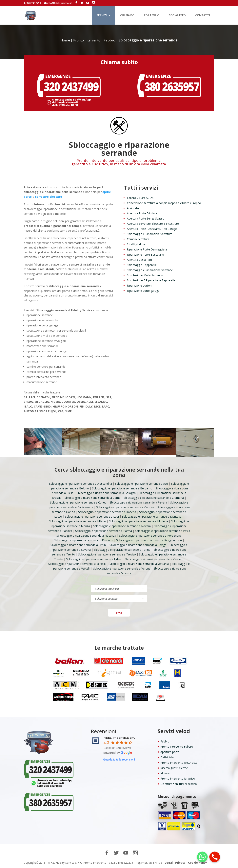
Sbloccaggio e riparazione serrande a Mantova (152, 516)
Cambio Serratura (138, 239)
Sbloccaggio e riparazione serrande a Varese (153, 559)
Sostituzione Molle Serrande (145, 275)
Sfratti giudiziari (137, 244)
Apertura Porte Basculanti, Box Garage (152, 229)
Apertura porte (170, 752)
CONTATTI (203, 15)
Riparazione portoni (139, 285)
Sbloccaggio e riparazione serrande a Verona (122, 568)
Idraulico (166, 773)
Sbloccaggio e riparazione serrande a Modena (139, 521)
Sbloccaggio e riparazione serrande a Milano (78, 521)
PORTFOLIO (152, 15)
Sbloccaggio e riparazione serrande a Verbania (139, 564)
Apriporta (133, 208)
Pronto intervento (87, 40)
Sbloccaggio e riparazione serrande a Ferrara (138, 502)
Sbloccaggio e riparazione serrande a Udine (94, 559)
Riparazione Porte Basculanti (145, 255)
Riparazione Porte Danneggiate (147, 249)
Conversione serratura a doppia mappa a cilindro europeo (164, 203)
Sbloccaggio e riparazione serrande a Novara (122, 526)
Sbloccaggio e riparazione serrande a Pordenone (150, 536)
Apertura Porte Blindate (142, 213)
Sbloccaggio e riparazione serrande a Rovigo (138, 545)
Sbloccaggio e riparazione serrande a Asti (141, 484)
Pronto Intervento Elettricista (179, 763)
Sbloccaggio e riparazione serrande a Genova (125, 507)
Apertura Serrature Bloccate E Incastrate (153, 224)
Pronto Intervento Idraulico (178, 778)
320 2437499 (34, 3)
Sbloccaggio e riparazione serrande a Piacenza (86, 536)
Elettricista (167, 757)
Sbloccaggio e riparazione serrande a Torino (122, 550)
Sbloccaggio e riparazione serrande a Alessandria (80, 484)
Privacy (180, 863)
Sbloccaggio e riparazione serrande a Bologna (106, 493)
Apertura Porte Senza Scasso (146, 218)
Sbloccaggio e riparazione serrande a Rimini (78, 545)
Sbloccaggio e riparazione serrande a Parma (104, 531)
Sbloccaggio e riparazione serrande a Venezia (77, 564)
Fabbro (109, 40)
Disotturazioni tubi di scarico (179, 784)
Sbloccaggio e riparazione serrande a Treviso (107, 554)
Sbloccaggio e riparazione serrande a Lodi (92, 516)
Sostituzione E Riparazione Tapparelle (151, 280)
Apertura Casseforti (139, 260)
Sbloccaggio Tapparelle (142, 265)
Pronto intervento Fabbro (177, 747)
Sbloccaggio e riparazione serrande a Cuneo (78, 502)
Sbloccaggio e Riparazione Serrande (150, 270)
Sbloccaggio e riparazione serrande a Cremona (154, 498)
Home (65, 40)
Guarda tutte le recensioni (119, 760)
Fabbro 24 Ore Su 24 (140, 198)
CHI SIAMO (127, 15)
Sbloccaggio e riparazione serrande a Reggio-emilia (149, 540)
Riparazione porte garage (143, 291)
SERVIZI (102, 15)
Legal (169, 863)
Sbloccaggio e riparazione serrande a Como (93, 498)
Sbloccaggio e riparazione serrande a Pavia (163, 531)
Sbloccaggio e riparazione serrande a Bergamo (122, 488)
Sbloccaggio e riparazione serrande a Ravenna (83, 540)
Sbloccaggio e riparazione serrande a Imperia (107, 512)
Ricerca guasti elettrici (174, 768)
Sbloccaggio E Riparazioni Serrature (150, 234)
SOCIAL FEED (177, 15)
